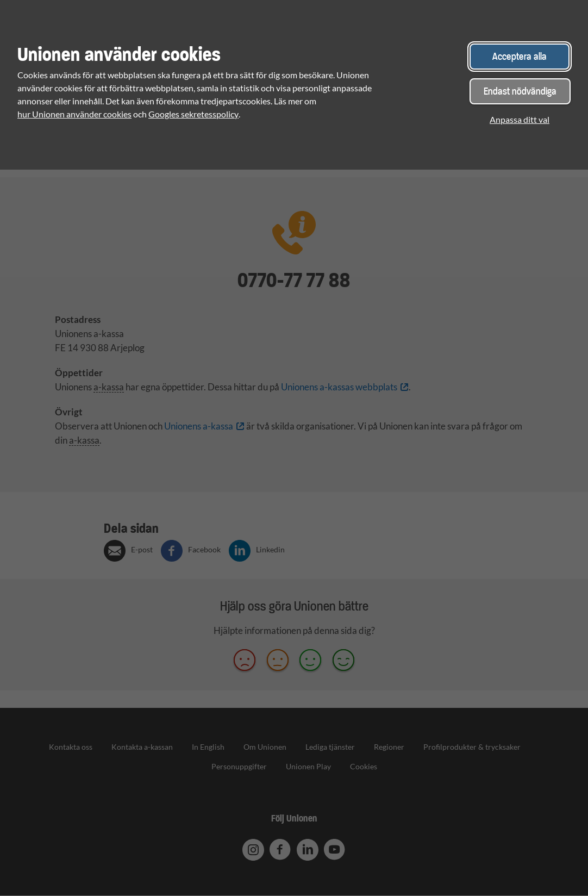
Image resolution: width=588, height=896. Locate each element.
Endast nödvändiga (520, 91)
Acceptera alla (520, 56)
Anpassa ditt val (520, 119)
